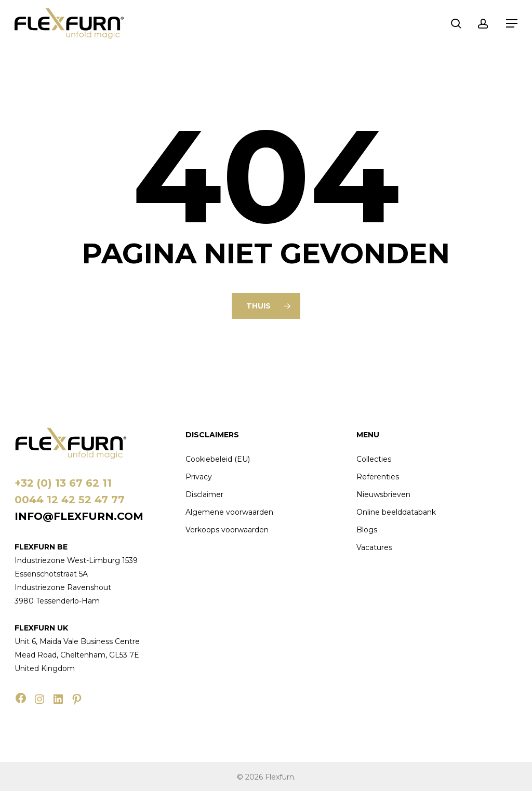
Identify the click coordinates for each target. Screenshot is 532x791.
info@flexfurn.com (79, 516)
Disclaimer (204, 494)
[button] (512, 23)
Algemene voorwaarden (229, 512)
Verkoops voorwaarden (227, 530)
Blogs (367, 530)
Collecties (374, 459)
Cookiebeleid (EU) (218, 459)
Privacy (199, 477)
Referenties (378, 477)
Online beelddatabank (396, 512)
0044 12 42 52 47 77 (70, 500)
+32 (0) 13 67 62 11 (63, 483)
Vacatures (374, 547)
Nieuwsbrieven (383, 494)
